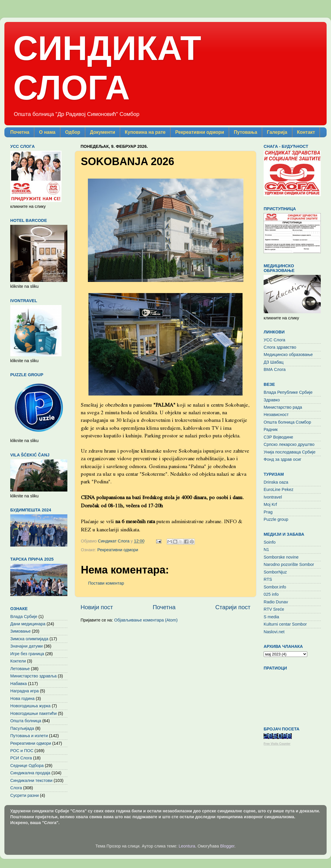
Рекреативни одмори (200, 132)
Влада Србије (24, 617)
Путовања (245, 132)
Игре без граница (27, 654)
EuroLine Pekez (279, 489)
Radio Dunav (276, 602)
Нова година (22, 698)
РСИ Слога (21, 758)
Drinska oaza (276, 482)
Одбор (73, 132)
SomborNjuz (275, 572)
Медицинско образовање (288, 355)
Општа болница (26, 721)
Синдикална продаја (30, 773)
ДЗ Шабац (274, 362)
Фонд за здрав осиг (283, 459)
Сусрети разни (24, 795)
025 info (271, 594)
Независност (276, 415)
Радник (271, 429)
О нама (47, 132)
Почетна (20, 132)
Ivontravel (273, 497)
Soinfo (270, 542)
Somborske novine (281, 557)
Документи (103, 132)
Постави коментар (106, 583)
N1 (266, 549)
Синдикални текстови (31, 780)
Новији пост (97, 607)
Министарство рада (283, 407)
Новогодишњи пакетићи (34, 713)
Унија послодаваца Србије (290, 452)
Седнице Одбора (27, 766)
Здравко (272, 400)
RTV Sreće (274, 609)
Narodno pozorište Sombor (289, 564)
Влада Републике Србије (288, 392)
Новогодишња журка (30, 706)
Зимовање (21, 631)
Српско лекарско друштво (289, 444)
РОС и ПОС (22, 751)
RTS (268, 579)
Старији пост (233, 607)
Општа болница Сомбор (287, 422)
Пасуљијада (22, 728)
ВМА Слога (275, 369)
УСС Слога (274, 340)
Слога (16, 788)
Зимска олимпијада (29, 639)
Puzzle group (276, 519)
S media (271, 617)
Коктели (18, 661)
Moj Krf (270, 504)
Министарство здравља (33, 676)
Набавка (19, 684)
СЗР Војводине (278, 437)
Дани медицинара (28, 624)
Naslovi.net (274, 632)
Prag (268, 512)
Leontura (187, 846)
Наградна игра (24, 691)
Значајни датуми (27, 646)
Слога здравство (280, 347)
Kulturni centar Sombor (285, 624)
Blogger (227, 846)
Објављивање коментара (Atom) (146, 620)
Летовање (20, 669)
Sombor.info (275, 587)
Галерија (277, 132)
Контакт (306, 132)
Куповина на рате (145, 132)
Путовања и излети (29, 736)
